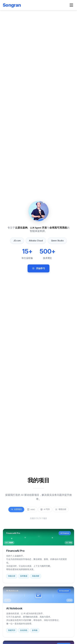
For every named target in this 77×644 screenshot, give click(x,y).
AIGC (31, 509)
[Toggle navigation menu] (71, 5)
